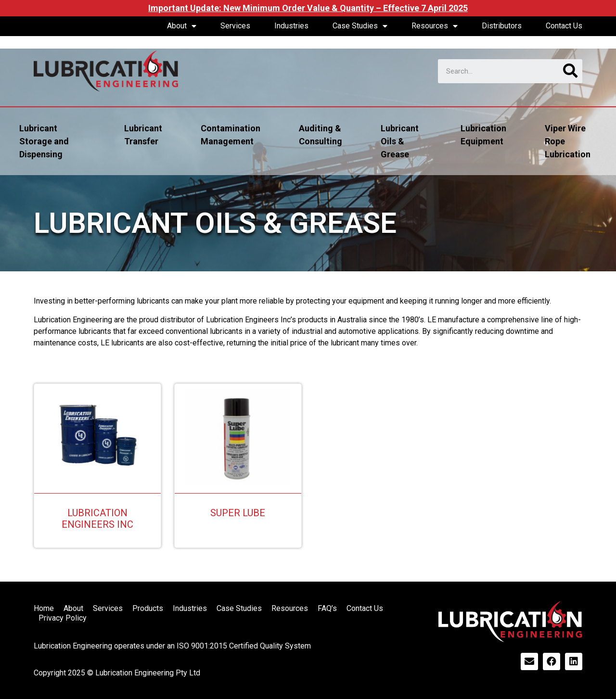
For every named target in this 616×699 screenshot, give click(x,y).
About (182, 26)
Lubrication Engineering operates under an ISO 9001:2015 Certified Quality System (172, 646)
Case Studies (360, 26)
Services (235, 26)
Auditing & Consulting (321, 135)
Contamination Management (231, 135)
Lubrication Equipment (483, 135)
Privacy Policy (63, 618)
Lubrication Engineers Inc (97, 519)
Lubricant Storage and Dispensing (44, 141)
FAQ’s (327, 608)
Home (44, 608)
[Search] (570, 71)
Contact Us (564, 26)
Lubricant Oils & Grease (400, 141)
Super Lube (238, 513)
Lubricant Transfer (143, 135)
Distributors (502, 26)
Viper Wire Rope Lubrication (568, 141)
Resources (435, 26)
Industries (291, 26)
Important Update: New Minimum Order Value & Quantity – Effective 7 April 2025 (308, 8)
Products (148, 608)
